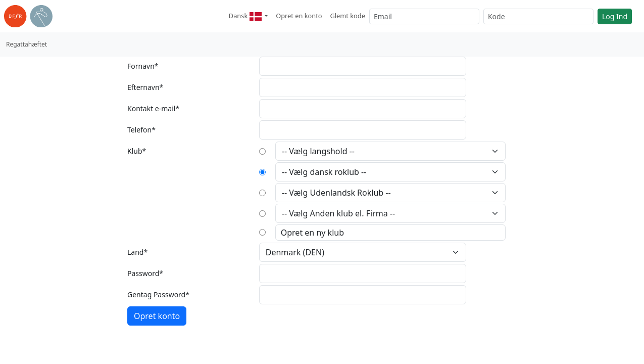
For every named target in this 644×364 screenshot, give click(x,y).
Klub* (137, 151)
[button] (248, 16)
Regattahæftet (27, 44)
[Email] (424, 16)
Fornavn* (143, 66)
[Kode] (538, 16)
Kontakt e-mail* (153, 108)
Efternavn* (145, 87)
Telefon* (141, 130)
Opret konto (157, 316)
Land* (137, 252)
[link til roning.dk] (28, 16)
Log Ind (615, 16)
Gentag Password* (158, 294)
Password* (145, 273)
